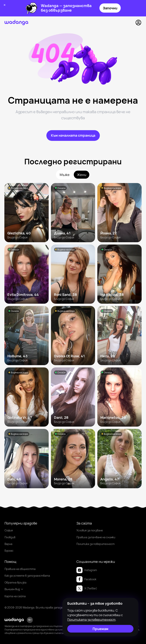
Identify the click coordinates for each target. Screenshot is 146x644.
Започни (110, 8)
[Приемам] (100, 629)
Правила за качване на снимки (96, 537)
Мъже (65, 175)
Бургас (9, 551)
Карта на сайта (15, 596)
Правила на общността (20, 569)
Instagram (87, 570)
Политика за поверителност (96, 544)
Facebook (86, 579)
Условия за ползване (90, 530)
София (9, 530)
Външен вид (14, 589)
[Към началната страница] (73, 136)
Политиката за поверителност (91, 620)
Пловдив (10, 537)
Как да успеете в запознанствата (27, 576)
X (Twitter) (87, 588)
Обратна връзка (15, 582)
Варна (8, 544)
